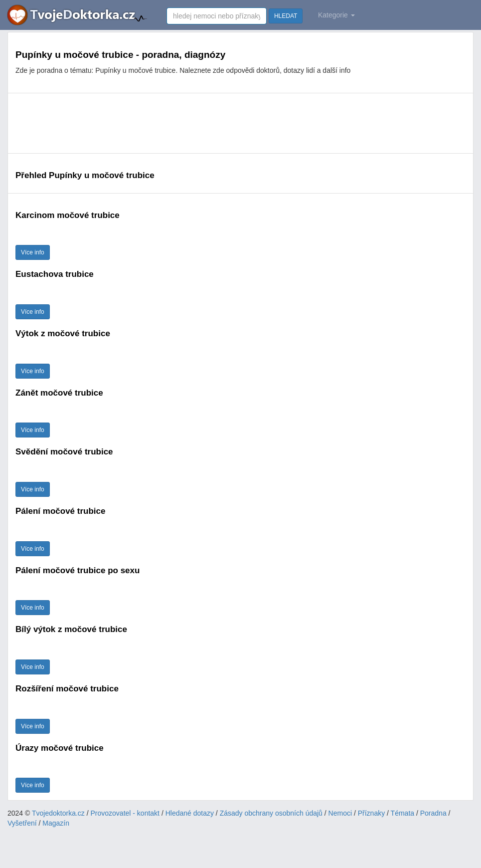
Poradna (433, 813)
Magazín (56, 823)
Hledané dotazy (190, 813)
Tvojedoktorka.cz (58, 813)
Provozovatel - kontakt (125, 813)
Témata (402, 813)
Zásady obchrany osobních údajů (271, 813)
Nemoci (340, 813)
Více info (33, 252)
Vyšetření (22, 823)
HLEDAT (286, 16)
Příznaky (371, 813)
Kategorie (336, 15)
